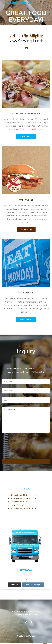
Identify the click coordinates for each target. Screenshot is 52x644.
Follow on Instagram (33, 585)
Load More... (15, 585)
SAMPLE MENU (26, 137)
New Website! (17, 505)
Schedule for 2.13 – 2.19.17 (23, 502)
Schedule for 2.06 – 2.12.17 (23, 508)
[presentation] (13, 450)
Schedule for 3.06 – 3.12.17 (23, 495)
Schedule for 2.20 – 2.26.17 (23, 498)
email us (39, 369)
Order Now (26, 230)
